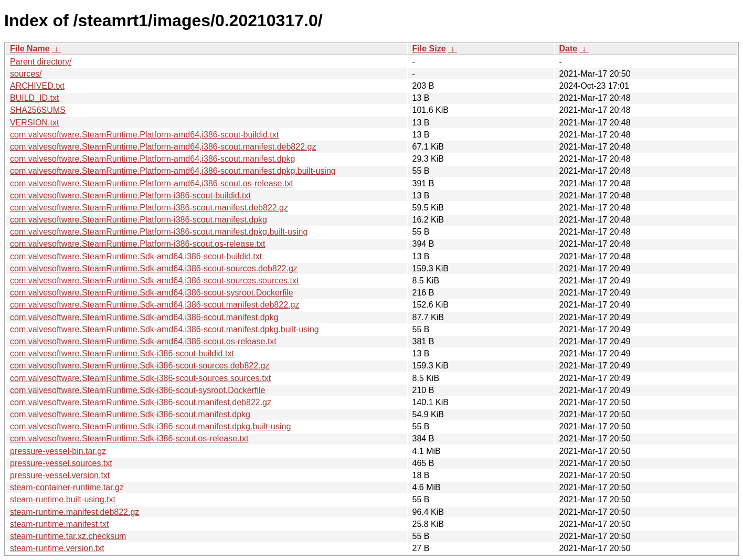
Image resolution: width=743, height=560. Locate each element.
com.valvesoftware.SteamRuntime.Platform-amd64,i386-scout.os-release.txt (152, 183)
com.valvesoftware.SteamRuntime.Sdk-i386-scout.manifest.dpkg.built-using (150, 426)
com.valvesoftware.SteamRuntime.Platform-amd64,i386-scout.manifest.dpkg (152, 159)
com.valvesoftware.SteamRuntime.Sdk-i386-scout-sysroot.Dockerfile (137, 390)
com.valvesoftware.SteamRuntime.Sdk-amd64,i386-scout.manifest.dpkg (144, 317)
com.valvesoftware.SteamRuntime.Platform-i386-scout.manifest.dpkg (139, 220)
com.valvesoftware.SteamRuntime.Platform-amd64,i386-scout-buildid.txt (144, 135)
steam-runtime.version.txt (57, 548)
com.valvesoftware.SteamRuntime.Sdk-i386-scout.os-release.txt (129, 439)
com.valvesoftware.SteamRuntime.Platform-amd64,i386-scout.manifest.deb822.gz (163, 147)
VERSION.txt (34, 123)
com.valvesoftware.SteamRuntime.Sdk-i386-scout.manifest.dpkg (130, 414)
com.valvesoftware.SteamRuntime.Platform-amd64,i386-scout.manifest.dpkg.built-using (173, 171)
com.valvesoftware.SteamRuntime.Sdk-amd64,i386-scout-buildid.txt (136, 256)
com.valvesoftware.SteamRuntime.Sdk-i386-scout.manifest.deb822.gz (141, 402)
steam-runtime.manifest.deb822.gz (75, 512)
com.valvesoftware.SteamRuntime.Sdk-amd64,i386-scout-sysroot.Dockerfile (152, 293)
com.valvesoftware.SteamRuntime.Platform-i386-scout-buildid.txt (130, 196)
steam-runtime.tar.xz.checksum (68, 536)
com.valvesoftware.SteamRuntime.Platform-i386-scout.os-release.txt (137, 244)
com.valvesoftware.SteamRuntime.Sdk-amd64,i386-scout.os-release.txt (143, 341)
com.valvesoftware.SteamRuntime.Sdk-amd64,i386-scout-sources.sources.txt (154, 281)
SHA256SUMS (38, 110)
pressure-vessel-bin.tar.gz (58, 451)
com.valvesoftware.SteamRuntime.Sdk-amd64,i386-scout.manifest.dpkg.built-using (164, 329)
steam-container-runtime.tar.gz (67, 487)
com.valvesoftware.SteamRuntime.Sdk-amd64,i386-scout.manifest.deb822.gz (155, 305)
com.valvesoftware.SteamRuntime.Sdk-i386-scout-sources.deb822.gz (140, 366)
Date (569, 49)
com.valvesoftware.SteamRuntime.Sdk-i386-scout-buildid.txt (122, 353)
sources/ (26, 74)
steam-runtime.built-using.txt (63, 499)
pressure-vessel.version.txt (60, 475)
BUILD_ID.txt (34, 98)
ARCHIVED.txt (37, 86)
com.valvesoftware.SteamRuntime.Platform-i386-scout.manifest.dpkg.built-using (159, 232)
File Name (30, 49)
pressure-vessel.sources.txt (61, 463)
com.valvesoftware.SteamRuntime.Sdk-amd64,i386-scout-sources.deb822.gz (154, 268)
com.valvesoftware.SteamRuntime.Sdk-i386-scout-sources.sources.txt (140, 378)
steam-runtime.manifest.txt (60, 524)
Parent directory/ (41, 62)
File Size (429, 49)
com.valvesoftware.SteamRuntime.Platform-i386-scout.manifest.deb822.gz (149, 208)
